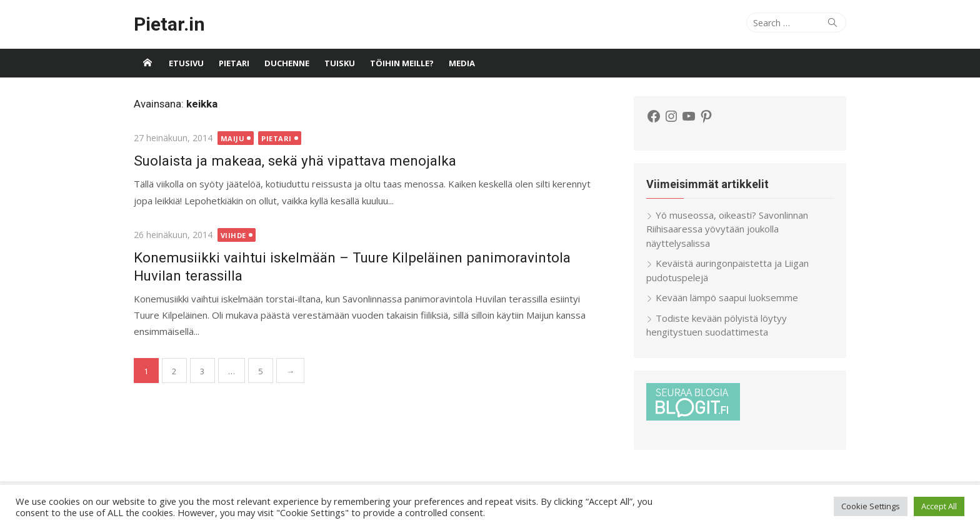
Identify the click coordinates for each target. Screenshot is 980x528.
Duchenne (287, 63)
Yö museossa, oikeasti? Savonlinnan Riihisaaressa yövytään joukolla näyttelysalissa (727, 229)
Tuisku (340, 63)
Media (462, 63)
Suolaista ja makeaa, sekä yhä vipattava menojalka (295, 161)
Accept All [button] (939, 506)
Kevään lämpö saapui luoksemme (727, 297)
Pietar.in (169, 24)
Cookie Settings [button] (871, 506)
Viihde (233, 235)
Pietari (234, 63)
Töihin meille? (402, 63)
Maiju (233, 138)
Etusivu (186, 63)
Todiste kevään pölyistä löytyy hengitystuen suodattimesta (717, 325)
